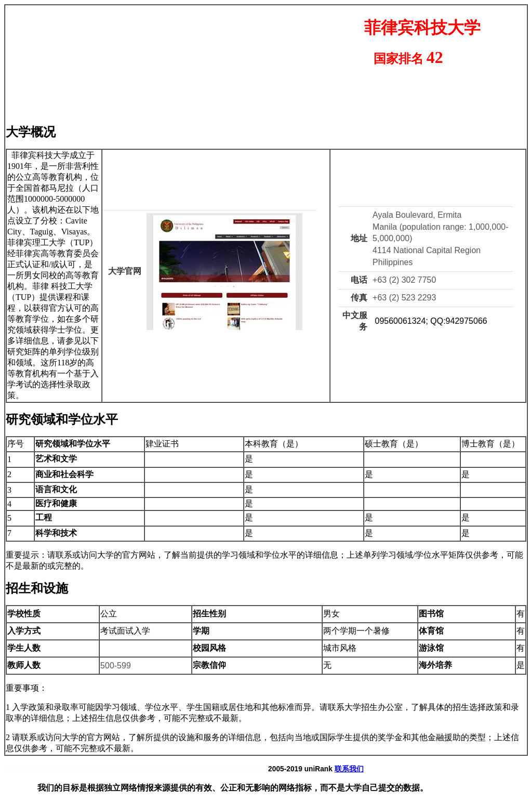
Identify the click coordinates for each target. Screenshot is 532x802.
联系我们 (349, 769)
